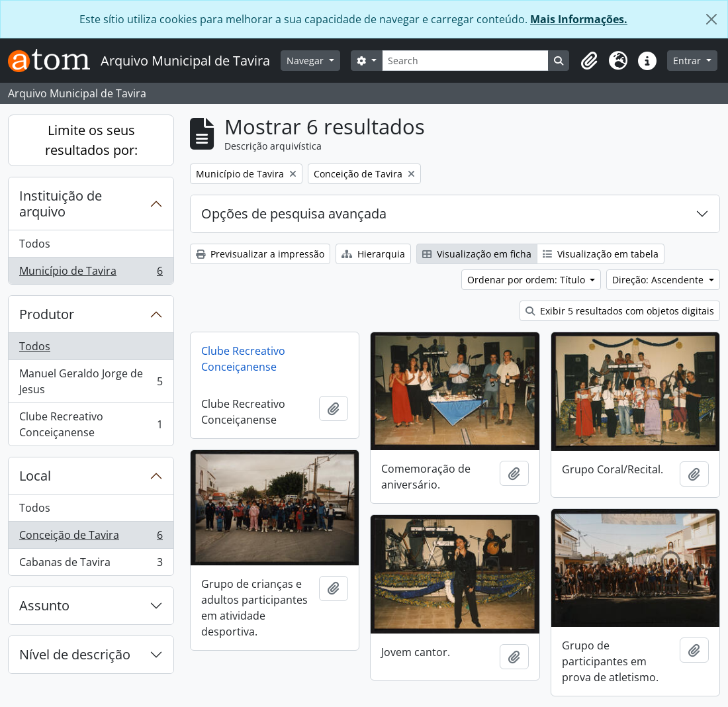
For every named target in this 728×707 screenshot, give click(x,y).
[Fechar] (711, 19)
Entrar (688, 61)
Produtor (47, 314)
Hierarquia (373, 254)
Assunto (44, 605)
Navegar (306, 61)
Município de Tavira (91, 273)
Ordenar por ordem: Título (527, 280)
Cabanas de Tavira (91, 565)
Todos (35, 244)
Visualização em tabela (601, 254)
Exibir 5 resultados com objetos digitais (620, 311)
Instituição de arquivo (61, 204)
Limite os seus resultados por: (91, 140)
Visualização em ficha (477, 254)
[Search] (466, 61)
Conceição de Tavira (91, 538)
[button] (589, 61)
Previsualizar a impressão (260, 254)
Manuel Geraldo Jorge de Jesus (91, 381)
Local (35, 476)
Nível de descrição (75, 654)
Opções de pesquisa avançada (294, 213)
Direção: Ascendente (659, 280)
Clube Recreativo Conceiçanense (91, 424)
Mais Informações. (579, 19)
